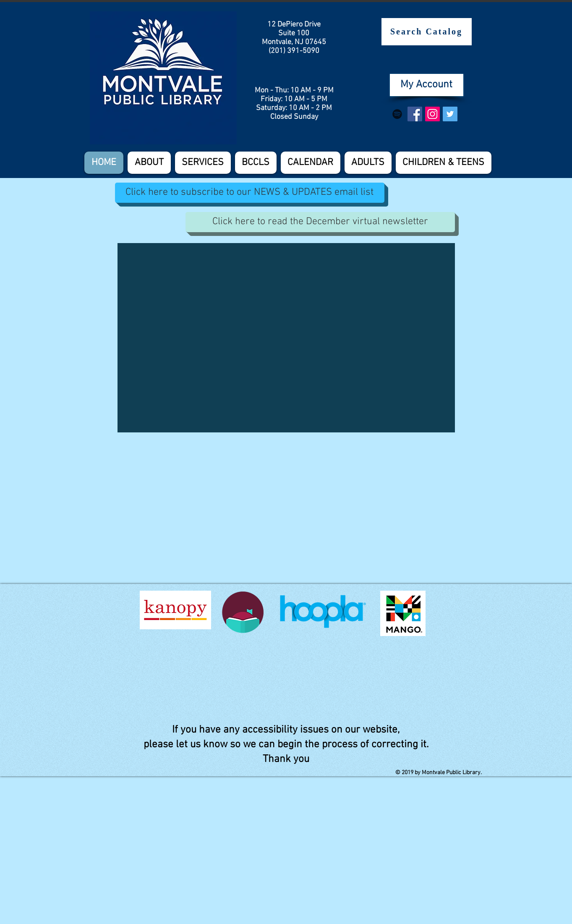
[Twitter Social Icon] (450, 114)
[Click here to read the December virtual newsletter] (320, 222)
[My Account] (427, 85)
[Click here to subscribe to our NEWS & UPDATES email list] (250, 193)
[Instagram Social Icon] (432, 114)
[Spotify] (397, 114)
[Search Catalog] (427, 32)
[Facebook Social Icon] (415, 114)
